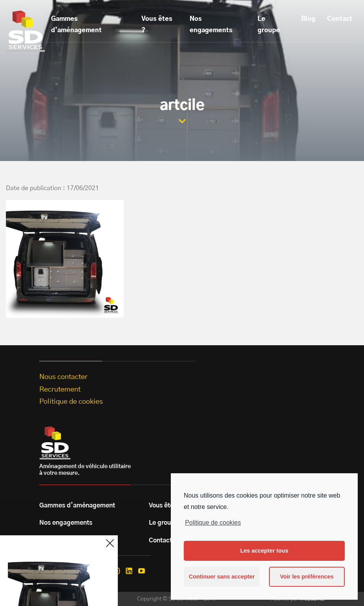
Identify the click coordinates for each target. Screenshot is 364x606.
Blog (308, 19)
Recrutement (60, 390)
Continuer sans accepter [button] (222, 577)
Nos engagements (211, 25)
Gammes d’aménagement (76, 25)
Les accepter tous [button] (264, 551)
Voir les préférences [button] (307, 577)
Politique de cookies (213, 523)
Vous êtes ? (157, 25)
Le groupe (269, 25)
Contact (340, 19)
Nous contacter (63, 377)
